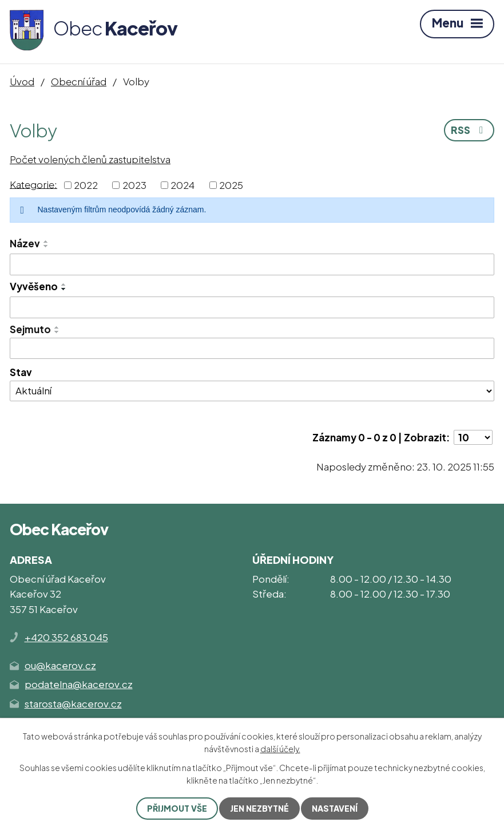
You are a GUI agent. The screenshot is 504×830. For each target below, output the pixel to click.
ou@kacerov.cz (60, 665)
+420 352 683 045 (66, 637)
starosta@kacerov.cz (73, 703)
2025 (231, 185)
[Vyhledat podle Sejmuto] (252, 349)
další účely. (280, 749)
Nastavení (335, 808)
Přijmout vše (177, 808)
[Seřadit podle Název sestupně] (46, 246)
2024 (182, 185)
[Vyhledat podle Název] (252, 264)
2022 (86, 185)
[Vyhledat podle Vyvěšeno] (252, 307)
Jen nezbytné (259, 808)
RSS (469, 130)
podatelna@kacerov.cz (79, 684)
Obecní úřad (79, 81)
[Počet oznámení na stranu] (473, 437)
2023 (134, 185)
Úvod (22, 81)
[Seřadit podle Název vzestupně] (46, 242)
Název (25, 243)
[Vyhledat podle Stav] (252, 391)
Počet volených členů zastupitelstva (90, 159)
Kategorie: (33, 184)
